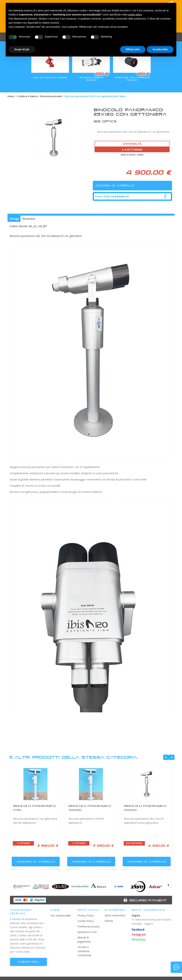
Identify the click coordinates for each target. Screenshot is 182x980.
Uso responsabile (61, 915)
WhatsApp (139, 940)
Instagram (139, 935)
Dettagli (14, 219)
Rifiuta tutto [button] (133, 49)
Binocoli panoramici (51, 96)
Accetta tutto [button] (160, 49)
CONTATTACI (28, 962)
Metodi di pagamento (84, 940)
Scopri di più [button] (22, 49)
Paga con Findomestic (112, 197)
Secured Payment (148, 900)
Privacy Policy (86, 915)
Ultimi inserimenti (115, 915)
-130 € (142, 74)
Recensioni (29, 219)
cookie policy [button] (135, 15)
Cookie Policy (85, 921)
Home (11, 96)
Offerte (109, 921)
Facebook (138, 930)
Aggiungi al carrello (34, 861)
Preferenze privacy (89, 926)
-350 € (101, 74)
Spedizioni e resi (87, 932)
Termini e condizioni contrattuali (84, 951)
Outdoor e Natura (28, 96)
